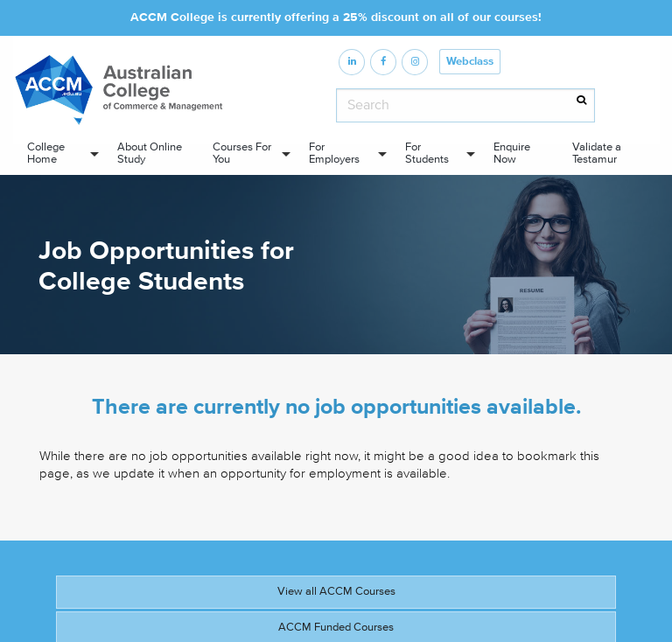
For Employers (334, 153)
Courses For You (242, 153)
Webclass (470, 62)
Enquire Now (512, 153)
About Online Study (150, 153)
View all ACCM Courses (336, 591)
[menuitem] (58, 154)
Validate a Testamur (597, 153)
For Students (427, 153)
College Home (46, 153)
